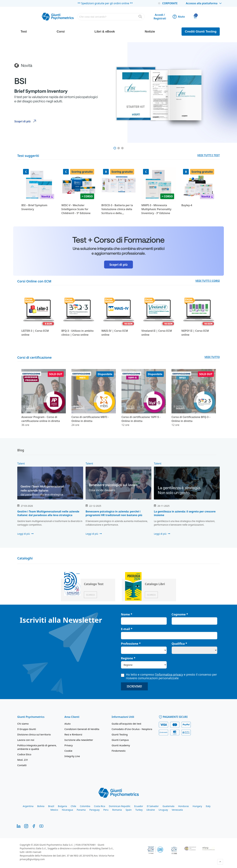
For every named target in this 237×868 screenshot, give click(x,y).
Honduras (183, 806)
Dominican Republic (120, 806)
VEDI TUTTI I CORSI (208, 281)
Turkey (139, 809)
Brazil (51, 806)
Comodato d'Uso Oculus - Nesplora (132, 729)
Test (24, 31)
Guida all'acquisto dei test (126, 723)
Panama (81, 809)
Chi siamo (23, 723)
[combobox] (111, 17)
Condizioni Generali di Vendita (82, 729)
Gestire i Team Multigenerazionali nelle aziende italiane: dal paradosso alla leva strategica (48, 513)
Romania (117, 809)
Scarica (90, 594)
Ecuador (139, 806)
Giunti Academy (121, 745)
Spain (129, 809)
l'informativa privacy (169, 674)
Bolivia (41, 806)
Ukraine (151, 809)
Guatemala (168, 806)
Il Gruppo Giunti (27, 729)
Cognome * (180, 614)
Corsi (61, 31)
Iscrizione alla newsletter (79, 740)
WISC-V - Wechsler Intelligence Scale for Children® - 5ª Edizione (76, 209)
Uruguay (163, 809)
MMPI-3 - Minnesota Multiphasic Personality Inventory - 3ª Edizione (156, 209)
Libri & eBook (105, 31)
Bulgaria (62, 806)
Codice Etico (24, 754)
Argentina (28, 806)
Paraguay (94, 809)
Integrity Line (72, 756)
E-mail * (127, 629)
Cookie (68, 750)
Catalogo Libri (155, 584)
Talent (21, 463)
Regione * (128, 658)
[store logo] (58, 17)
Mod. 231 (23, 759)
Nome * (127, 614)
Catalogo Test (94, 584)
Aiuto (179, 17)
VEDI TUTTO (212, 357)
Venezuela (177, 809)
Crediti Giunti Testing (201, 31)
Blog (20, 450)
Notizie (150, 31)
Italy (208, 806)
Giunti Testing (120, 734)
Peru (106, 809)
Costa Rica (99, 806)
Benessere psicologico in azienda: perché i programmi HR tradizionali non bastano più (114, 513)
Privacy (69, 745)
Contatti (22, 765)
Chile (73, 806)
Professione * (131, 643)
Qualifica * (179, 643)
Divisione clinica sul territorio (34, 734)
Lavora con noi (26, 740)
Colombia (85, 806)
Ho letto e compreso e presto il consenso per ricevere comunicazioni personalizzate (169, 676)
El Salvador (153, 806)
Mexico (54, 809)
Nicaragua (67, 809)
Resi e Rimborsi (73, 734)
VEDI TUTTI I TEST (209, 155)
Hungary (197, 806)
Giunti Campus (120, 740)
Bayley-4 (187, 205)
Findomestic (119, 750)
